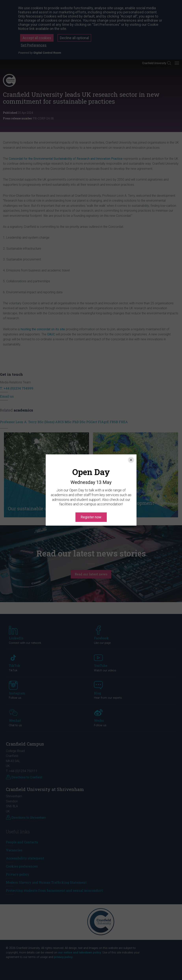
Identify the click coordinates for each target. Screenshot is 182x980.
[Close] (131, 442)
